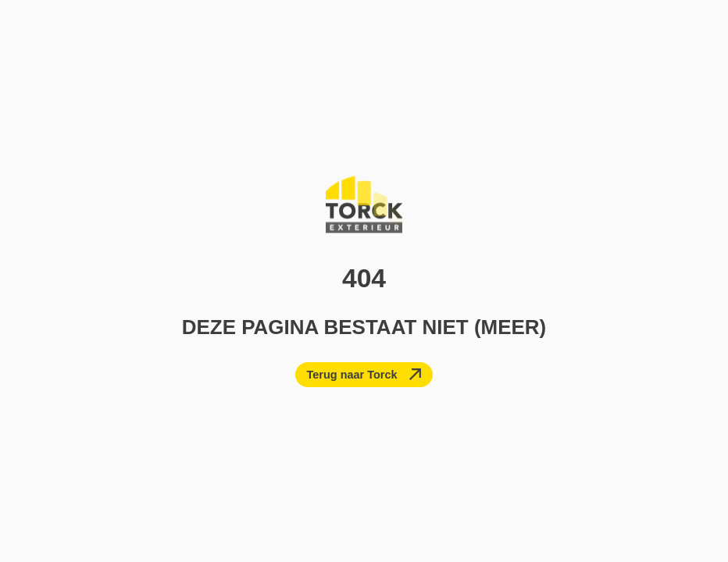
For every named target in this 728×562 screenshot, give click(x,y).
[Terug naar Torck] (364, 375)
